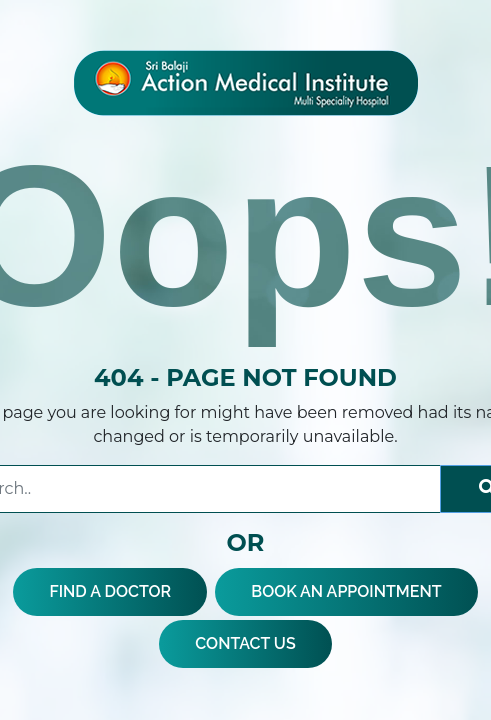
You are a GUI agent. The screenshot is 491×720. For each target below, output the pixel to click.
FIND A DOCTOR (110, 591)
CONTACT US (245, 643)
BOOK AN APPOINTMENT (346, 591)
